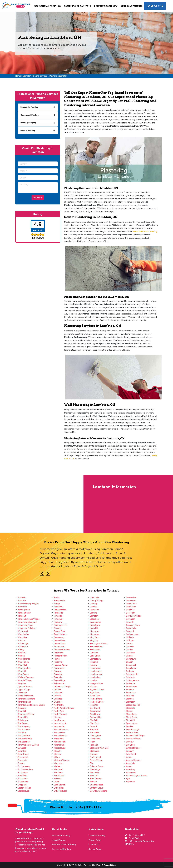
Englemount (95, 757)
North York (59, 711)
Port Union (59, 653)
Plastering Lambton (58, 76)
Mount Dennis (60, 736)
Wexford (22, 653)
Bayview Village (133, 739)
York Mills (22, 607)
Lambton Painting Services (35, 76)
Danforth (130, 622)
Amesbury (131, 769)
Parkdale (58, 677)
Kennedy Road (97, 647)
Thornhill (22, 711)
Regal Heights (60, 634)
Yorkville (22, 597)
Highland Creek (97, 690)
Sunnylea (22, 751)
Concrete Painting (97, 836)
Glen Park (94, 723)
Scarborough (24, 791)
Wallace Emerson (26, 677)
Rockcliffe (58, 613)
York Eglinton (24, 610)
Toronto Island (24, 702)
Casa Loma (131, 668)
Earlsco (93, 782)
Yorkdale (22, 601)
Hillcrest (94, 687)
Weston (21, 656)
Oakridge (58, 699)
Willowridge (23, 644)
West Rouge (23, 662)
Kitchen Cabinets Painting (64, 844)
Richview (58, 622)
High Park (94, 693)
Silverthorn (23, 779)
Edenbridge (95, 769)
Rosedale (58, 607)
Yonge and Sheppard (27, 622)
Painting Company (106, 6)
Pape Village (60, 680)
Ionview (93, 665)
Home (18, 76)
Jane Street (95, 656)
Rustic (57, 597)
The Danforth (24, 736)
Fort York (94, 729)
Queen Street (60, 644)
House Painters (59, 840)
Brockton (130, 690)
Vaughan (22, 683)
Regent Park (59, 631)
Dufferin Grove (97, 788)
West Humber (24, 668)
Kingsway (94, 631)
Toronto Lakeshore (26, 699)
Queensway (59, 637)
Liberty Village (97, 601)
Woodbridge (23, 634)
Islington (94, 662)
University (22, 693)
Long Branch (60, 785)
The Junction (24, 729)
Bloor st (130, 711)
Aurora (129, 757)
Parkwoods (59, 668)
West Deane (23, 674)
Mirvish (57, 751)
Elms (92, 763)
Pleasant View (60, 656)
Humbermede (96, 674)
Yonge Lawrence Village (29, 619)
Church (129, 656)
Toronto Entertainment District (32, 705)
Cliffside (130, 637)
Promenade (59, 647)
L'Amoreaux (95, 622)
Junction (94, 653)
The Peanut (23, 723)
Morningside (60, 742)
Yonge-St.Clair (24, 613)
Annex (129, 766)
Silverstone (23, 782)
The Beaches (24, 742)
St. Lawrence (24, 766)
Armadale (130, 763)
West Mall (22, 665)
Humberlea (95, 677)
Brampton (131, 702)
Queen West (59, 640)
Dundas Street (96, 785)
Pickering (58, 662)
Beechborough (133, 729)
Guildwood (95, 708)
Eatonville (94, 772)
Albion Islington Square (137, 776)
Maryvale (58, 763)
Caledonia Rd (132, 674)
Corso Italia (131, 628)
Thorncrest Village (26, 714)
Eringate (94, 754)
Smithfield (22, 776)
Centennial (131, 665)
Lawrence (94, 610)
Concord (130, 631)
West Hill (22, 671)
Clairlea (129, 650)
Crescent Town (133, 625)
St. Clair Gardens (25, 769)
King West (95, 637)
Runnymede (59, 601)
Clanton (130, 644)
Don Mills (130, 610)
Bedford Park (132, 733)
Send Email (134, 838)
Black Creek (131, 717)
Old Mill (57, 690)
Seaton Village (24, 788)
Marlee (57, 766)
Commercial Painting (78, 6)
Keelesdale (95, 650)
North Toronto (60, 714)
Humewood (95, 668)
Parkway (58, 671)
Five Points (95, 739)
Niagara (57, 717)
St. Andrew (23, 772)
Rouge (57, 604)
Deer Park (130, 613)
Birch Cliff (131, 720)
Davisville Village (134, 616)
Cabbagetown (132, 680)
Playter (57, 659)
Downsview (131, 597)
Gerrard (93, 726)
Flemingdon (95, 736)
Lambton (94, 616)
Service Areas (95, 849)
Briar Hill (130, 696)
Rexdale (57, 628)
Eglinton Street (97, 766)
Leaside (94, 607)
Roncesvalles (60, 610)
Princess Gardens (62, 650)
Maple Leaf (59, 776)
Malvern (58, 779)
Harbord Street (97, 702)
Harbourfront (96, 699)
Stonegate (22, 760)
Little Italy (94, 597)
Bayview (130, 742)
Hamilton (94, 705)
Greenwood (95, 711)
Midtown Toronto (62, 760)
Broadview (131, 693)
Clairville (130, 647)
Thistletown (23, 720)
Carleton (130, 671)
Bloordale (130, 708)
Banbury (130, 751)
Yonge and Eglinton (27, 628)
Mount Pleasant (61, 729)
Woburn (21, 640)
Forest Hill (95, 733)
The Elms (22, 733)
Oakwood (58, 693)
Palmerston (59, 683)
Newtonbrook (60, 723)
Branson (130, 699)
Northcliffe (59, 705)
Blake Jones (132, 714)
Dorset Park (131, 604)
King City (94, 640)
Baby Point (131, 754)
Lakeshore (95, 619)
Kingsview (95, 634)
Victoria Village (25, 680)
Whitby (21, 650)
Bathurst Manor (133, 748)
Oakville (57, 696)
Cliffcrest (130, 640)
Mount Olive (59, 733)
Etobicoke (95, 751)
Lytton (57, 782)
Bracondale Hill (133, 705)
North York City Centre (64, 708)
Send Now (38, 197)
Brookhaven (131, 687)
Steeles (21, 763)
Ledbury (94, 604)
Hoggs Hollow (96, 683)
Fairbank (94, 745)
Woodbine (22, 637)
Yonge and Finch (25, 625)
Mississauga (60, 748)
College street (132, 634)
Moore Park (59, 745)
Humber (94, 680)
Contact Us (94, 844)
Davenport (131, 619)
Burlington (131, 683)
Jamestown (95, 659)
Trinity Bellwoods (26, 696)
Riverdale (58, 619)
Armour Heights (133, 760)
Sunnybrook (23, 754)
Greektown (95, 714)
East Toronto (96, 779)
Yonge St (22, 616)
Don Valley (131, 607)
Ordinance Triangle (62, 687)
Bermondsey (132, 723)
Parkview (58, 674)
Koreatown (95, 625)
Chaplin (130, 662)
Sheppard (22, 785)
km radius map (42, 504)
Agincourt (131, 782)
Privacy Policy (95, 840)
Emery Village (96, 760)
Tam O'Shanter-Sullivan (28, 745)
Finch (93, 742)
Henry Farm (95, 696)
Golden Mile (95, 717)
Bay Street (131, 745)
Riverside (58, 616)
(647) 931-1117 (155, 6)
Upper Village (24, 690)
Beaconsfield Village (135, 736)
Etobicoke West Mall (99, 748)
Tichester (22, 708)
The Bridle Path (25, 739)
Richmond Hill (60, 625)
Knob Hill (94, 628)
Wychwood (23, 631)
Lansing (94, 613)
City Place (131, 653)
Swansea (22, 748)
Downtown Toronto (99, 791)
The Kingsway (24, 726)
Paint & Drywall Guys (106, 865)
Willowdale (23, 647)
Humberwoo (96, 671)
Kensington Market (99, 644)
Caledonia (131, 677)
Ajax (128, 779)
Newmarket (59, 726)
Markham (58, 772)
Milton (57, 757)
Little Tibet (59, 788)
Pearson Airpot (61, 665)
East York (94, 776)
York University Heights (28, 604)
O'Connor (58, 702)
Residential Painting (48, 6)
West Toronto (24, 659)
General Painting (131, 6)
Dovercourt (131, 601)
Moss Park (59, 739)
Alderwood (131, 772)
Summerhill (23, 757)
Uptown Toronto (25, 687)
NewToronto (59, 720)
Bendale (130, 726)
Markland (58, 769)
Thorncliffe (23, 717)
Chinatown (131, 659)
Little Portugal (60, 791)
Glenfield (94, 720)
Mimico (57, 754)
